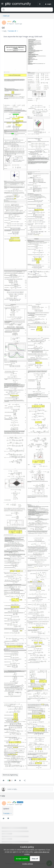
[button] (2, 4)
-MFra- (9, 22)
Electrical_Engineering (10, 775)
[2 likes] (10, 780)
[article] (27, 811)
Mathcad (6, 16)
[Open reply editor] (27, 789)
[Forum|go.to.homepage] (18, 4)
